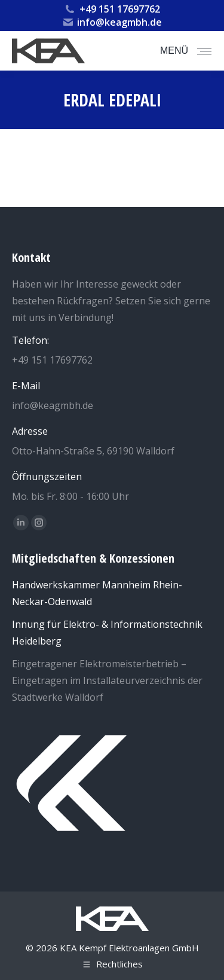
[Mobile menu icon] (186, 51)
